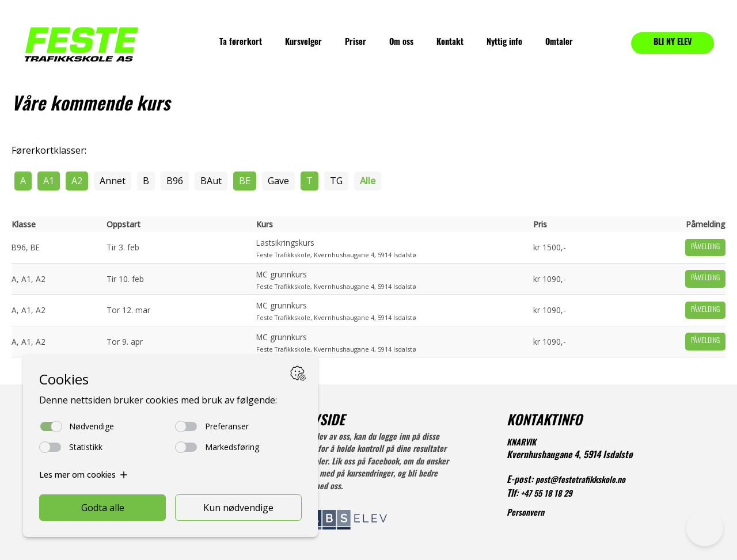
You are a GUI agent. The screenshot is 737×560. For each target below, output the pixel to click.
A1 (49, 181)
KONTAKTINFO (544, 422)
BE (245, 181)
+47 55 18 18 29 (546, 495)
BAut (211, 181)
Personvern (525, 514)
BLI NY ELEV (673, 43)
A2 (77, 181)
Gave (278, 181)
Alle (368, 181)
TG (336, 181)
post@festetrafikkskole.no (580, 481)
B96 (175, 181)
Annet (113, 181)
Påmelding (705, 247)
